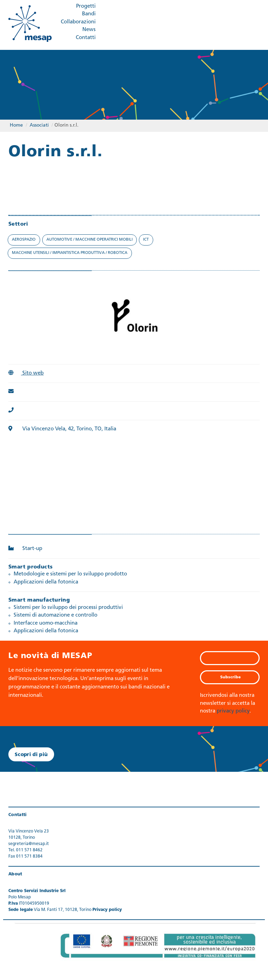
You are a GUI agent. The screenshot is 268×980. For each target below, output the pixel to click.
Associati (39, 125)
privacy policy (233, 711)
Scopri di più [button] (31, 755)
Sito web (26, 373)
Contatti (86, 38)
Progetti (86, 6)
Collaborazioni (78, 22)
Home (16, 125)
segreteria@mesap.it (29, 844)
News (89, 30)
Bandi (89, 14)
